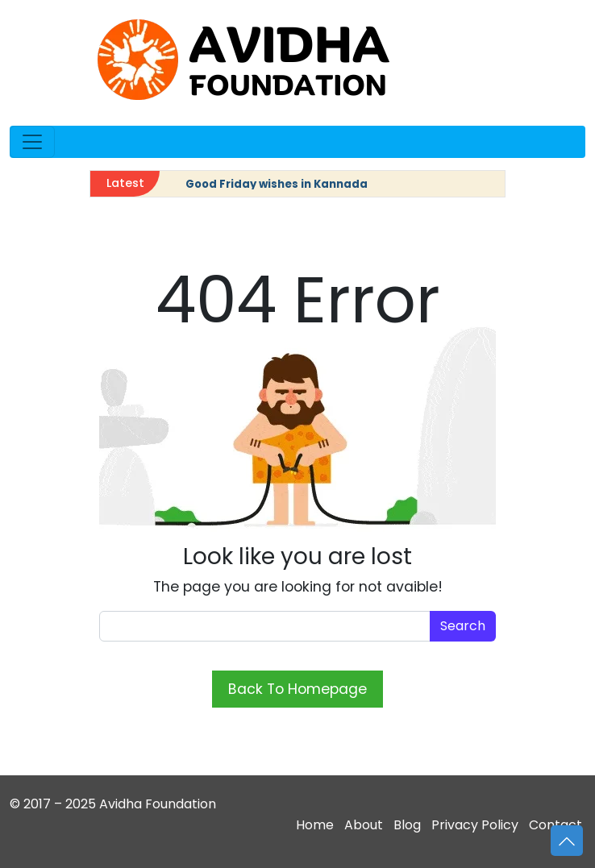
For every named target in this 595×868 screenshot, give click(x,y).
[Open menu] (32, 142)
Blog (407, 825)
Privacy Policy (475, 825)
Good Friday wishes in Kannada (277, 184)
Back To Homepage (297, 689)
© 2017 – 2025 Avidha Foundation (113, 804)
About (364, 825)
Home (315, 825)
